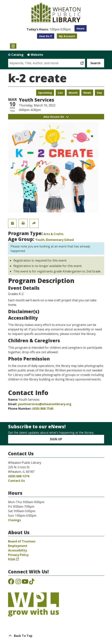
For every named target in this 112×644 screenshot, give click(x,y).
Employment (18, 546)
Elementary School (60, 240)
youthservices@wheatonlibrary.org (45, 404)
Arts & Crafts (53, 234)
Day (99, 93)
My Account (67, 36)
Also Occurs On (56, 117)
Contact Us (16, 481)
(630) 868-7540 (43, 409)
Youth (40, 240)
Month (73, 93)
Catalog (17, 55)
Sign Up (56, 439)
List (60, 93)
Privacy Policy (18, 555)
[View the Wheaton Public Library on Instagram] (18, 583)
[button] (49, 29)
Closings (14, 520)
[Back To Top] (56, 636)
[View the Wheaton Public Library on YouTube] (25, 583)
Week (87, 93)
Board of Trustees (22, 541)
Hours (81, 28)
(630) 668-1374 (19, 476)
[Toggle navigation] (13, 46)
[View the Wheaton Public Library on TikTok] (32, 583)
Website (37, 55)
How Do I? (46, 36)
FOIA (12, 559)
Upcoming (45, 93)
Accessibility (18, 550)
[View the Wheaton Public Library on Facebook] (11, 583)
